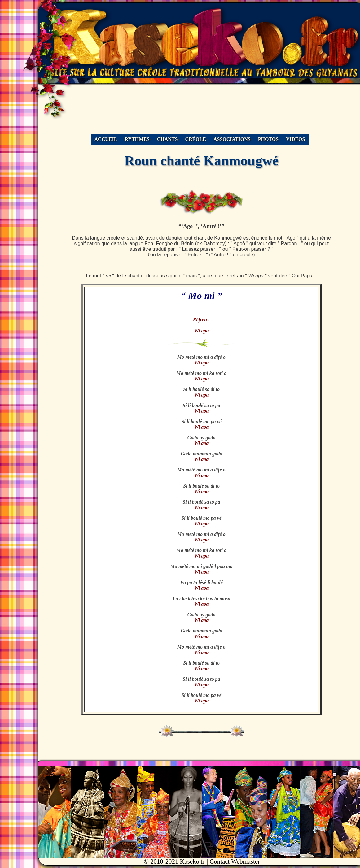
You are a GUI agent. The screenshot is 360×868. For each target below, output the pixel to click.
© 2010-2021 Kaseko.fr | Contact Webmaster (202, 861)
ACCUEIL (106, 139)
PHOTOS (268, 139)
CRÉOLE (195, 139)
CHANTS (167, 139)
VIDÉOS (295, 139)
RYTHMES (137, 139)
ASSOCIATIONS (232, 139)
